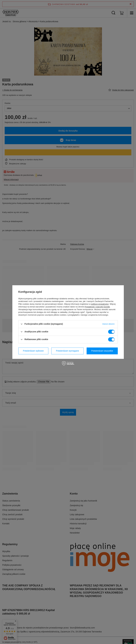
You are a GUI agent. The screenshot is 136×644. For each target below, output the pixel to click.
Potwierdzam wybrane (33, 351)
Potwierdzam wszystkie (102, 351)
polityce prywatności (100, 304)
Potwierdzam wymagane (68, 351)
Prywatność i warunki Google (97, 307)
